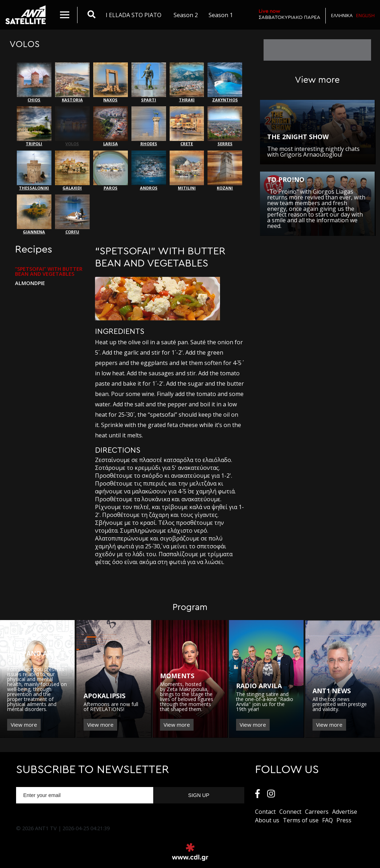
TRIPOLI (34, 126)
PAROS (111, 171)
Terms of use (301, 820)
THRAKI (187, 82)
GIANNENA (34, 214)
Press (344, 820)
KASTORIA (72, 82)
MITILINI (187, 171)
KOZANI (225, 171)
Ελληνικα (342, 15)
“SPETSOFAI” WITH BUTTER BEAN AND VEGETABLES (49, 271)
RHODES (149, 126)
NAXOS (111, 82)
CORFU (72, 214)
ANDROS (149, 171)
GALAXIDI (72, 171)
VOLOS (72, 126)
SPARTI (149, 82)
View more (24, 725)
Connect (290, 812)
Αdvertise (345, 812)
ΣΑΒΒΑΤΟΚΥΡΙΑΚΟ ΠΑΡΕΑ (289, 14)
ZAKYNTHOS (225, 82)
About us (267, 820)
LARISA (111, 126)
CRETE (187, 126)
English (365, 15)
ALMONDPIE (30, 283)
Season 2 (186, 15)
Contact (265, 812)
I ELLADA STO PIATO (134, 15)
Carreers (317, 812)
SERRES (225, 126)
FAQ (327, 820)
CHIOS (34, 82)
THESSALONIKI (34, 171)
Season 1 (221, 15)
